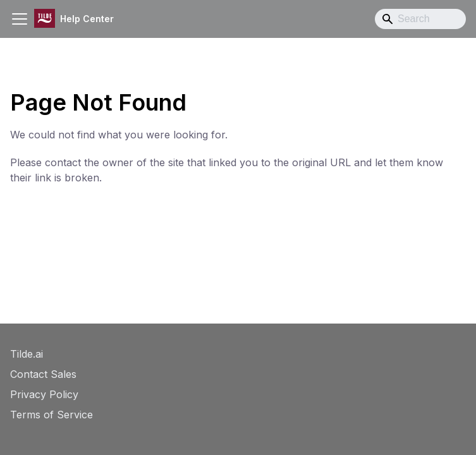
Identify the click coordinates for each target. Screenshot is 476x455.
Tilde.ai (27, 354)
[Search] (420, 19)
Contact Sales (43, 374)
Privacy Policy (44, 394)
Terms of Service (52, 415)
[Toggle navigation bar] (20, 19)
